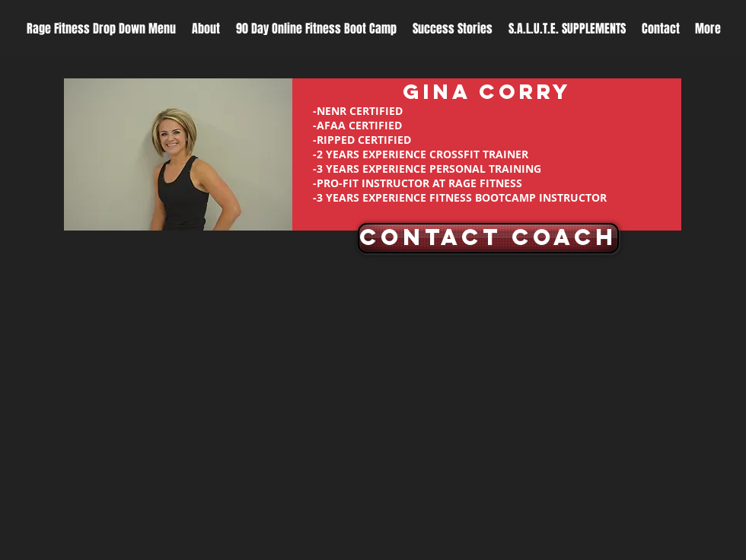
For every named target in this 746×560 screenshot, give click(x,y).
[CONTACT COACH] (488, 238)
